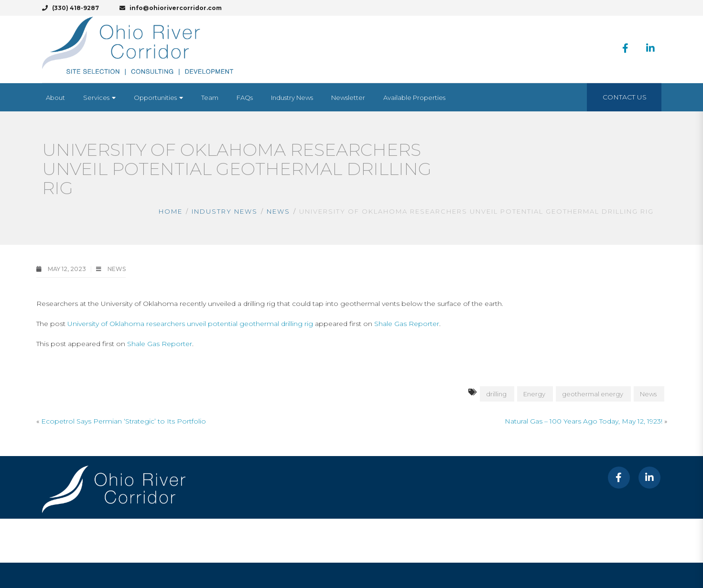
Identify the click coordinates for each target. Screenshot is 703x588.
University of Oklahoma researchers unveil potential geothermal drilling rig (190, 324)
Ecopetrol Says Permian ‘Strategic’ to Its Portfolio (124, 421)
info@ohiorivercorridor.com (171, 8)
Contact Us (625, 97)
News (278, 211)
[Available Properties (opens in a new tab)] (414, 98)
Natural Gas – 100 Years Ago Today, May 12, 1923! (584, 421)
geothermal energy (593, 394)
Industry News (225, 211)
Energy (534, 394)
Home (171, 211)
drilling (496, 394)
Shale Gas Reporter (407, 324)
